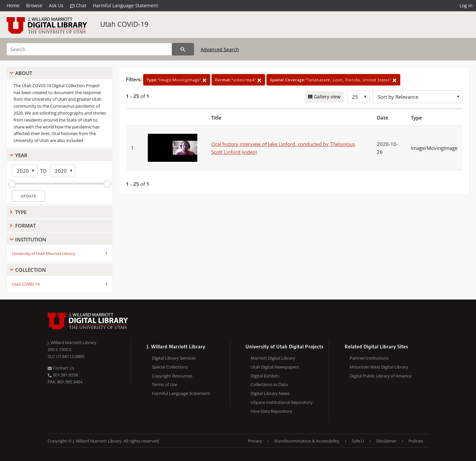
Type (21, 212)
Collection (31, 270)
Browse (34, 5)
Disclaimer (386, 441)
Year (21, 155)
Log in (466, 5)
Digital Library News (270, 393)
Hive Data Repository (271, 411)
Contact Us (61, 368)
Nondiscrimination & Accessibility (307, 441)
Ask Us (56, 5)
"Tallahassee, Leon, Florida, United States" (333, 80)
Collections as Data (269, 384)
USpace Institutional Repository (282, 402)
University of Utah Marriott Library (43, 253)
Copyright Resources (172, 376)
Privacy (255, 441)
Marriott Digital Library (273, 358)
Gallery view (326, 97)
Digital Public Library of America (381, 376)
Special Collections (170, 367)
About (24, 73)
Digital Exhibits (265, 376)
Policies (416, 441)
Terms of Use (164, 384)
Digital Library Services (174, 358)
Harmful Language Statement (125, 5)
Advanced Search (220, 49)
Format (25, 226)
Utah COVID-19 (124, 24)
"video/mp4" (238, 80)
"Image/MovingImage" (177, 80)
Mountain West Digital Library (379, 367)
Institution (31, 239)
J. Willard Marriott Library (72, 342)
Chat (78, 6)
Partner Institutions (369, 358)
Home (13, 5)
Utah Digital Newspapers (275, 367)
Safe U (358, 441)
